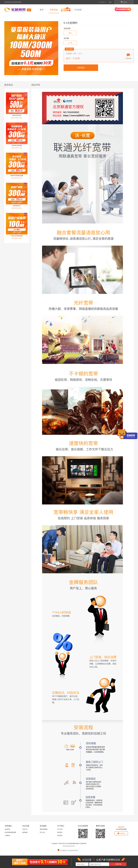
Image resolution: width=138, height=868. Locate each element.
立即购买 (81, 68)
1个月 (70, 43)
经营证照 (60, 836)
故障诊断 (25, 832)
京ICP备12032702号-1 (69, 846)
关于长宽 (60, 829)
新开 (70, 33)
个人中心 (103, 2)
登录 (110, 2)
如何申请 (7, 829)
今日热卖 (78, 10)
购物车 (124, 2)
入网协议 (7, 836)
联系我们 (60, 832)
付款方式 (25, 829)
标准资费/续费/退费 (10, 832)
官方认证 (42, 832)
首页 (42, 10)
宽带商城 (54, 10)
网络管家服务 (44, 829)
